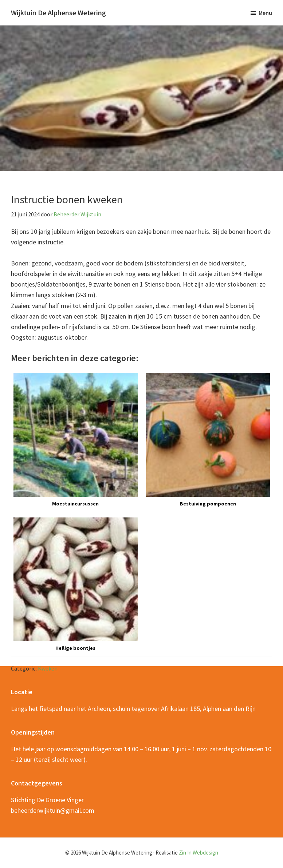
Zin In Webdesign (199, 853)
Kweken (48, 668)
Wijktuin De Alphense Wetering (58, 13)
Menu (265, 13)
